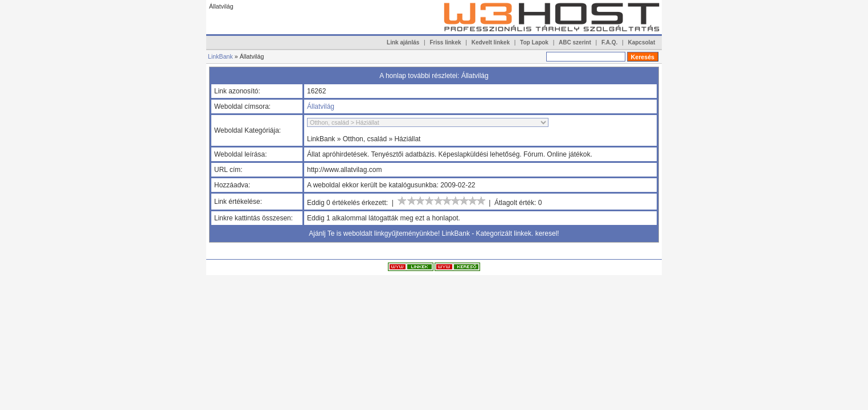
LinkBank (220, 56)
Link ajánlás (403, 42)
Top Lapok (534, 42)
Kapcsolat (641, 42)
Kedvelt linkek (491, 42)
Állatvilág (321, 106)
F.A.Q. (609, 42)
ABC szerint (575, 42)
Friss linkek (446, 42)
